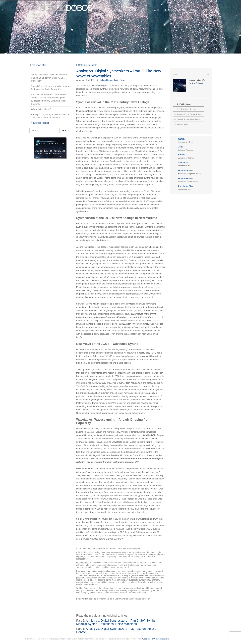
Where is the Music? (41, 109)
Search (65, 130)
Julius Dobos (106, 80)
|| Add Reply (119, 80)
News (120, 10)
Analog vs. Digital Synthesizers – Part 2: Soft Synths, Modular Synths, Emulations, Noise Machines (116, 622)
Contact (192, 10)
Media (156, 10)
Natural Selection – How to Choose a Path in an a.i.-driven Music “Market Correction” (49, 78)
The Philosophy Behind (174, 10)
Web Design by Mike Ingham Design (156, 639)
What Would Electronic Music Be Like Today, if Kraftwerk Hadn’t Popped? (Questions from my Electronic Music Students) (49, 99)
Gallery (145, 10)
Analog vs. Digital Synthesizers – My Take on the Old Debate (116, 630)
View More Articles (40, 123)
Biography (132, 10)
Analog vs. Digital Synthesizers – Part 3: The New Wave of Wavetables (50, 116)
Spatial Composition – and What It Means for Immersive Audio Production (51, 88)
